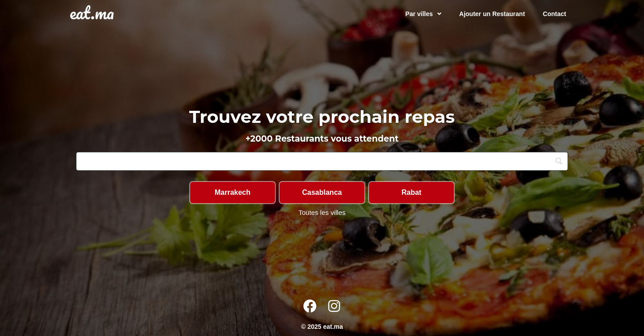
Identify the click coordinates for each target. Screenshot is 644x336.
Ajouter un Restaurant (492, 14)
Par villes (423, 14)
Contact (555, 14)
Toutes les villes (322, 212)
